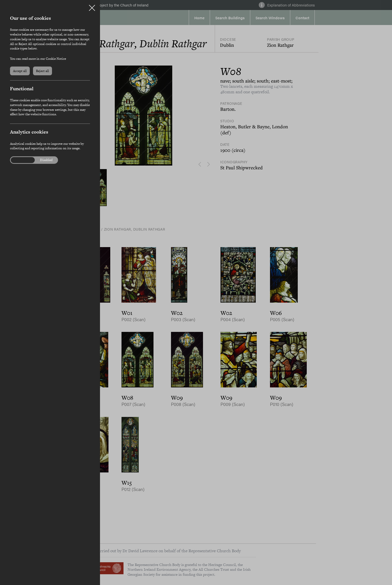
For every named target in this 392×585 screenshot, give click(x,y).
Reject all (42, 71)
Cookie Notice (56, 59)
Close (92, 6)
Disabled (46, 160)
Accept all (20, 71)
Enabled (20, 160)
